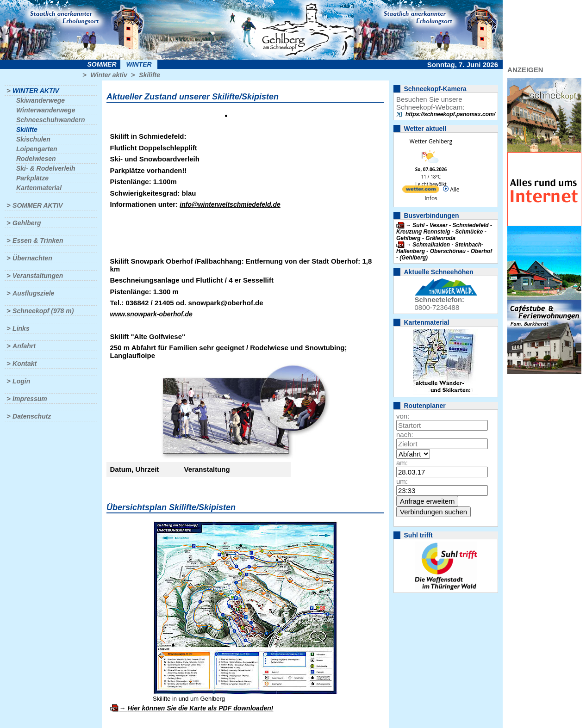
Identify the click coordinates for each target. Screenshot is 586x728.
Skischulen (33, 139)
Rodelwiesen (36, 159)
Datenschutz (32, 416)
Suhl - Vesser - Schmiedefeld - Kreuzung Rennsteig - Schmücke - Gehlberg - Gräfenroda (444, 232)
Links (21, 328)
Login (21, 381)
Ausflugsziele (33, 293)
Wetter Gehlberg (431, 141)
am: (402, 463)
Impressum (30, 399)
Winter (139, 64)
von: (403, 416)
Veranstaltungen (38, 276)
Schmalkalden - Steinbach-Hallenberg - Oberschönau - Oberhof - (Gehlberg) (444, 251)
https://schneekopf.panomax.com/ (450, 114)
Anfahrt (24, 346)
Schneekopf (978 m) (43, 311)
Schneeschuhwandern (51, 120)
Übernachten (32, 258)
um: (402, 481)
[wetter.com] (421, 191)
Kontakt (25, 364)
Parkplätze (32, 178)
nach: (405, 435)
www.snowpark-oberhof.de (151, 314)
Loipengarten (37, 149)
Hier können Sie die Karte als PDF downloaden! (200, 708)
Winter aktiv (109, 75)
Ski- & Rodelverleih (46, 168)
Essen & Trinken (38, 241)
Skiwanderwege (41, 100)
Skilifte (150, 75)
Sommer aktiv (37, 205)
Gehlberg (27, 223)
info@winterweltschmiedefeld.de (230, 204)
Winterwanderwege (46, 110)
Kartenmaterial (39, 188)
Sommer (102, 64)
